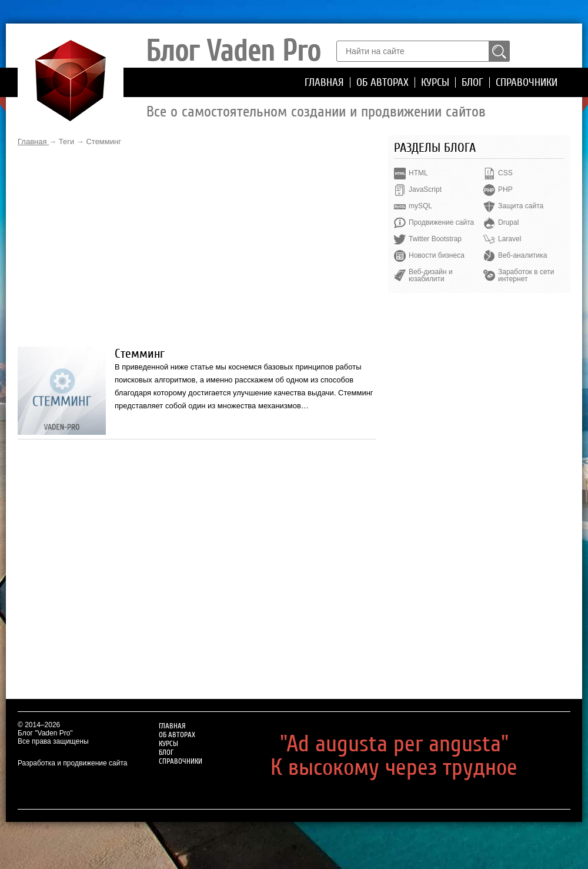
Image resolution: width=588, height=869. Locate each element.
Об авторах (382, 82)
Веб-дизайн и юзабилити (431, 275)
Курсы (435, 82)
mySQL (420, 206)
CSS (505, 173)
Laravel (510, 239)
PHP (505, 189)
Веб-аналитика (522, 255)
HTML (418, 173)
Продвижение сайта (441, 222)
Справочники (527, 82)
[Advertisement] (197, 247)
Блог (472, 82)
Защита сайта (521, 206)
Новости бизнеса (437, 255)
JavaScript (425, 189)
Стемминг (140, 354)
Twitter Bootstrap (435, 239)
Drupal (508, 222)
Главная (324, 82)
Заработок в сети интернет (526, 275)
